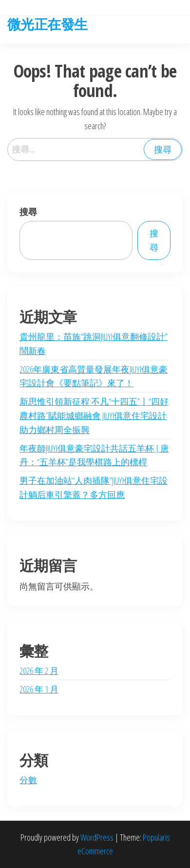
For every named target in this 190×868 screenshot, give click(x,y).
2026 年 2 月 (39, 671)
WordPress (97, 837)
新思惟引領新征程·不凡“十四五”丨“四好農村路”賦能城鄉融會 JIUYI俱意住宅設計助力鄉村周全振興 (94, 415)
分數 (28, 780)
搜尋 (28, 212)
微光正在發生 (47, 24)
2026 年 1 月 (39, 689)
